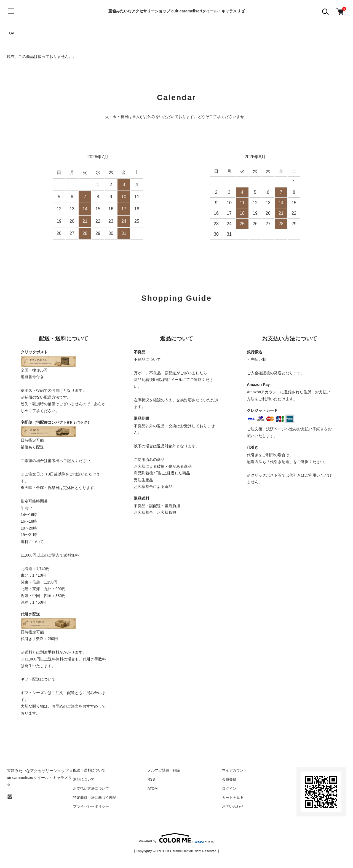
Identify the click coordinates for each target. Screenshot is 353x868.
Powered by (176, 838)
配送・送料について (89, 770)
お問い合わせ (233, 806)
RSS (151, 779)
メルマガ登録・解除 (164, 770)
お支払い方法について (91, 788)
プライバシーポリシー (91, 806)
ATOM (153, 788)
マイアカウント (235, 770)
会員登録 (229, 779)
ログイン (229, 788)
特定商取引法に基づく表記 (95, 798)
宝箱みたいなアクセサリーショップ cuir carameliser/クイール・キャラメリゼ (176, 11)
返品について (84, 779)
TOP (11, 33)
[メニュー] (11, 11)
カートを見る (233, 798)
